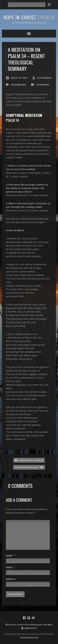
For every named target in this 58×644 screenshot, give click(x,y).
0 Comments (43, 85)
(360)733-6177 (31, 628)
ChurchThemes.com (29, 638)
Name (10, 556)
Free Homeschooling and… (29, 467)
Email (11, 567)
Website (11, 579)
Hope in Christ (29, 17)
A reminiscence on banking (29, 460)
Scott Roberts (44, 78)
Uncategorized (18, 85)
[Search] (27, 5)
